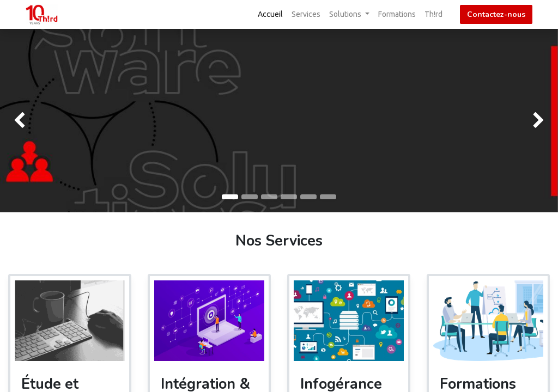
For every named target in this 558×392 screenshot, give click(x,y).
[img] (22, 121)
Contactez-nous (496, 14)
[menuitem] (270, 14)
